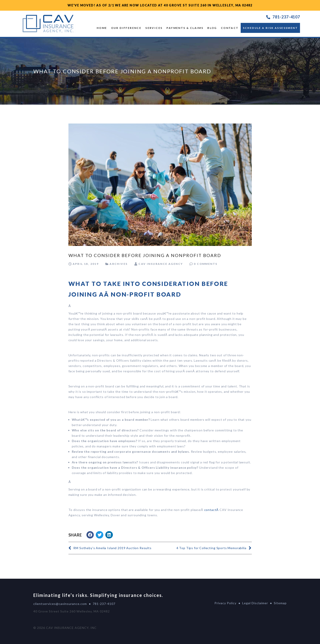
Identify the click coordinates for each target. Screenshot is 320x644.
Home (102, 28)
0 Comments (206, 264)
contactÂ (212, 510)
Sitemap (280, 603)
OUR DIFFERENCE (126, 28)
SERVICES (154, 28)
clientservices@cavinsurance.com (60, 604)
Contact (230, 28)
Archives (119, 264)
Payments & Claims (185, 28)
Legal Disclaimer (255, 603)
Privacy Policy (225, 603)
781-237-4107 (286, 17)
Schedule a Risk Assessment (270, 28)
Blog (212, 28)
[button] (90, 535)
